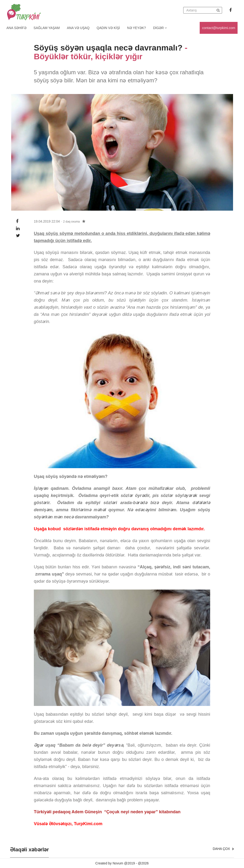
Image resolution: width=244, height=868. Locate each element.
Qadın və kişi (108, 28)
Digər (160, 28)
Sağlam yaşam (47, 28)
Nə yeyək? (137, 28)
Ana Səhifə (16, 28)
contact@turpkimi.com (219, 28)
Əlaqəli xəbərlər (29, 850)
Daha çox (223, 849)
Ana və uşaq (78, 28)
